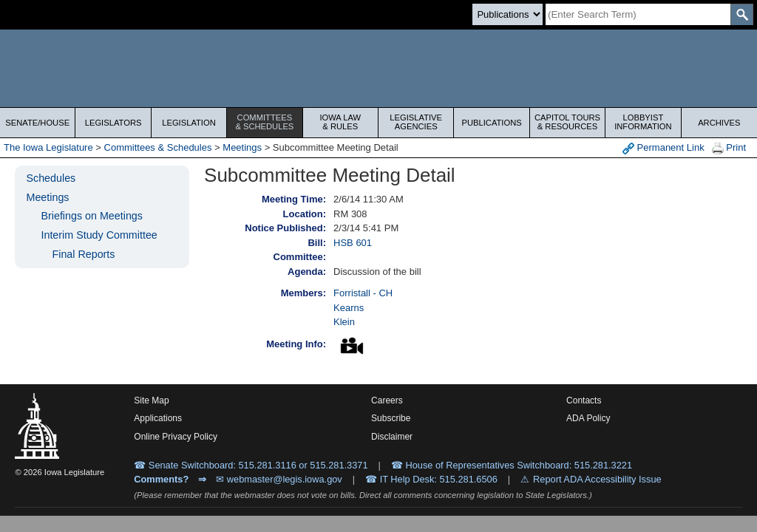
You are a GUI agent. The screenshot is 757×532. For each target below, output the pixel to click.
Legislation (189, 123)
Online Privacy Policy (176, 437)
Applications (158, 418)
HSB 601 (353, 243)
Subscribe (391, 418)
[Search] (638, 14)
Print (729, 148)
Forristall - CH (363, 293)
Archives (719, 123)
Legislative (416, 122)
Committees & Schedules (158, 147)
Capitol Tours (567, 122)
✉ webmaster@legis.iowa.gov (279, 479)
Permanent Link (663, 148)
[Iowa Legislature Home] (378, 68)
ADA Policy (588, 418)
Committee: (300, 257)
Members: (303, 293)
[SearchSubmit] (742, 14)
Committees (264, 122)
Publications (491, 123)
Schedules (51, 178)
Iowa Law (340, 122)
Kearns (349, 308)
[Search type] (508, 14)
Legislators (113, 123)
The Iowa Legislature (48, 147)
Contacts (584, 400)
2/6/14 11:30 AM (369, 199)
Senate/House (37, 123)
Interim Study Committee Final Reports (99, 245)
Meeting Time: (294, 199)
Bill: (317, 243)
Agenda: (307, 272)
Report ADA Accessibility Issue (597, 479)
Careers (387, 400)
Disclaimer (392, 437)
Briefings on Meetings (91, 216)
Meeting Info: (296, 344)
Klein (344, 322)
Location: (305, 214)
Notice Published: (285, 228)
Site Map (151, 400)
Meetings (242, 147)
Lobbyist (643, 122)
